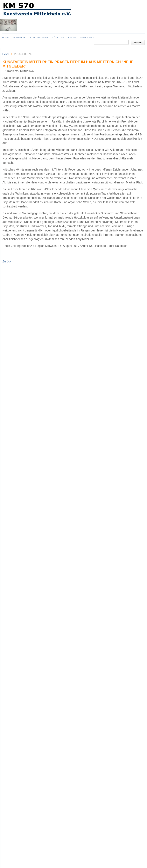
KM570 (6, 54)
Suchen (138, 42)
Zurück (7, 261)
